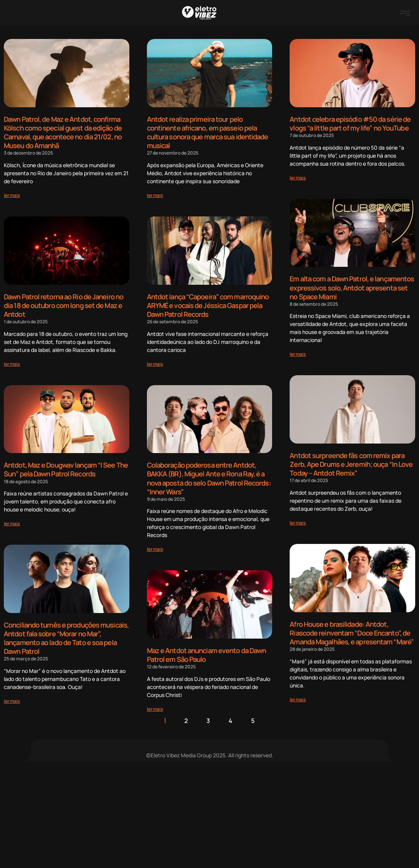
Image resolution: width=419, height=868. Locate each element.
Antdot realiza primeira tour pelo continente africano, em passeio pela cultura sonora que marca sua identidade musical (208, 132)
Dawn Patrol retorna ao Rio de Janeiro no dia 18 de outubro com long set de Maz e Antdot (64, 304)
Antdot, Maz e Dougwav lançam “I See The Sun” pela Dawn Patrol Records (66, 468)
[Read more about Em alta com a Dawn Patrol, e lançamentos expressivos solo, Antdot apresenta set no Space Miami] (298, 353)
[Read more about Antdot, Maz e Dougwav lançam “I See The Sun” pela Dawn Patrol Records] (12, 522)
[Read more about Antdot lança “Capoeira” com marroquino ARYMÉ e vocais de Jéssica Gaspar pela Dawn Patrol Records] (155, 362)
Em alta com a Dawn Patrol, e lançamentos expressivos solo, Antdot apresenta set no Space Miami (352, 287)
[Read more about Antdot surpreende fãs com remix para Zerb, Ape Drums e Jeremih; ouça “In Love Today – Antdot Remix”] (298, 521)
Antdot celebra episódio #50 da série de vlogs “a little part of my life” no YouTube (350, 123)
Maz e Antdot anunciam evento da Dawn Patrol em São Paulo (207, 653)
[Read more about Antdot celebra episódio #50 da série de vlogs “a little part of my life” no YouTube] (298, 177)
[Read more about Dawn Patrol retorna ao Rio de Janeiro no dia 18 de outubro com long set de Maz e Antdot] (12, 362)
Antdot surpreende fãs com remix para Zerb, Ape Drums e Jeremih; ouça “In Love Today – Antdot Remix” (351, 463)
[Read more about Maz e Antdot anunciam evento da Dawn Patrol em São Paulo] (155, 706)
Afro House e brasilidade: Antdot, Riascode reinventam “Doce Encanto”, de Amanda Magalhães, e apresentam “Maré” (352, 631)
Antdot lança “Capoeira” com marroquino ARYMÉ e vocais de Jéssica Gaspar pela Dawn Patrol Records (208, 304)
